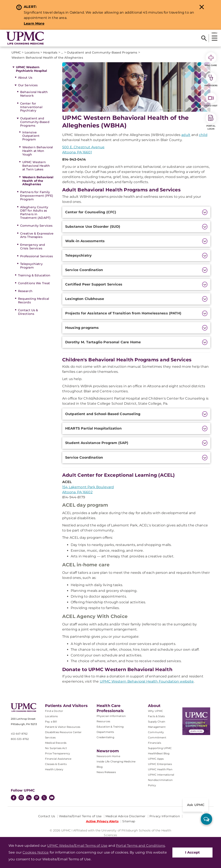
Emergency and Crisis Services (33, 247)
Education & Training (110, 727)
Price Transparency (58, 753)
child (203, 135)
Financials (155, 743)
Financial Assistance (58, 759)
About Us (25, 78)
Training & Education (34, 275)
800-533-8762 (20, 739)
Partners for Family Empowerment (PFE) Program (37, 196)
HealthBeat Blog (159, 753)
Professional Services (37, 256)
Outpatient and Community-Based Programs (35, 122)
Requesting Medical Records (34, 300)
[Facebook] (14, 798)
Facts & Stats (156, 716)
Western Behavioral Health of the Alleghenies (38, 181)
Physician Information (111, 716)
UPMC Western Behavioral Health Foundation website (147, 681)
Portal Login (211, 122)
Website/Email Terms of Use (80, 816)
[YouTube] (52, 798)
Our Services (28, 85)
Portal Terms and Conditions (140, 846)
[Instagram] (21, 798)
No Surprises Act (56, 748)
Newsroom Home (108, 756)
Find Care (211, 59)
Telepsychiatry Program (31, 266)
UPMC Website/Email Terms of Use (77, 846)
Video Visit (211, 100)
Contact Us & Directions (28, 312)
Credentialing (105, 737)
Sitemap (129, 821)
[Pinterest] (37, 798)
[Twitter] (44, 798)
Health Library (54, 769)
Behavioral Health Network (34, 94)
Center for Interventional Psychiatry (31, 107)
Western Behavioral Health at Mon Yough (38, 151)
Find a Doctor (54, 711)
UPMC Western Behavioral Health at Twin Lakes (36, 166)
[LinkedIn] (29, 798)
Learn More (34, 23)
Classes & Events (56, 764)
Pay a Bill (51, 722)
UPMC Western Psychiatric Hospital (32, 69)
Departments (105, 732)
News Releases (106, 772)
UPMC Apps (156, 759)
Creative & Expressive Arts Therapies (37, 235)
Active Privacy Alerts (102, 821)
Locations (51, 716)
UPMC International (161, 775)
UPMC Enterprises (160, 764)
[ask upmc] (206, 819)
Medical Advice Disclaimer (126, 816)
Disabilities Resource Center (63, 732)
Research (25, 291)
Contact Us (47, 816)
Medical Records (56, 743)
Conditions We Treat (34, 283)
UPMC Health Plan (160, 769)
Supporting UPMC (160, 748)
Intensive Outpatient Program (31, 136)
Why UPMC (156, 711)
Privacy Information (165, 816)
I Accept (192, 852)
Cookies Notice (36, 852)
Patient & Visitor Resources (63, 727)
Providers (211, 80)
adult (186, 135)
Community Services (36, 226)
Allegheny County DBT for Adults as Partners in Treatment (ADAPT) (35, 212)
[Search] (204, 38)
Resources (103, 721)
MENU (214, 33)
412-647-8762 (19, 734)
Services (50, 737)
